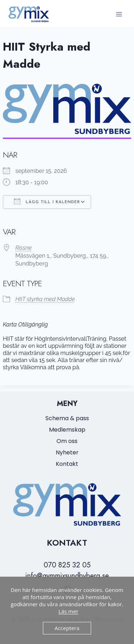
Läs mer (69, 611)
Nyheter (67, 452)
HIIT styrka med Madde (45, 299)
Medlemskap (67, 430)
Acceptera (67, 628)
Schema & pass (67, 418)
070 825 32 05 (67, 565)
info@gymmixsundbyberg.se (67, 576)
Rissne (24, 248)
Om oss (67, 441)
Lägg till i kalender (47, 201)
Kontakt (67, 464)
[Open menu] (119, 14)
